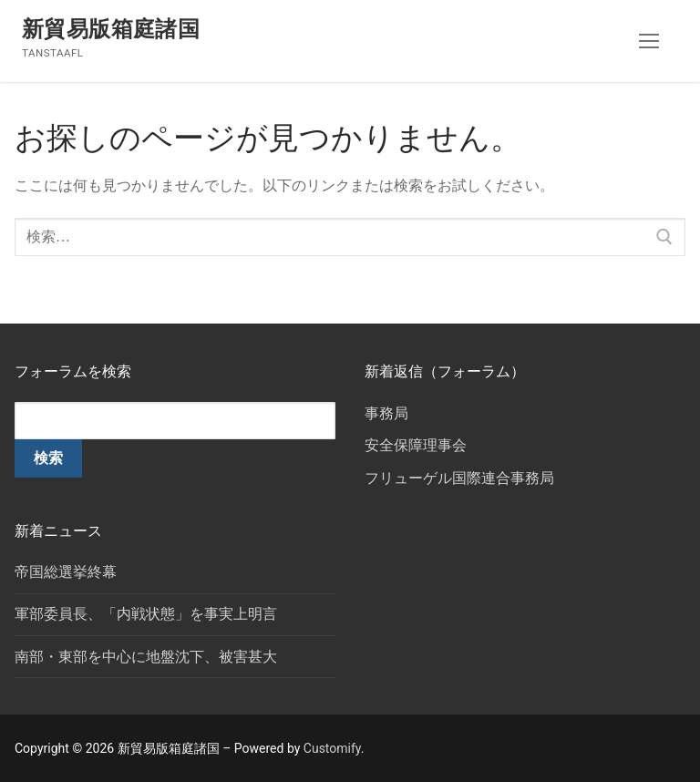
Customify (332, 748)
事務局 (386, 413)
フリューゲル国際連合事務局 (459, 478)
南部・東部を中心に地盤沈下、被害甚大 (146, 657)
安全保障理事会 (416, 445)
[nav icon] (649, 41)
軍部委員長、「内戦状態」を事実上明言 (146, 614)
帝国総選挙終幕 (66, 572)
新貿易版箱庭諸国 (111, 29)
